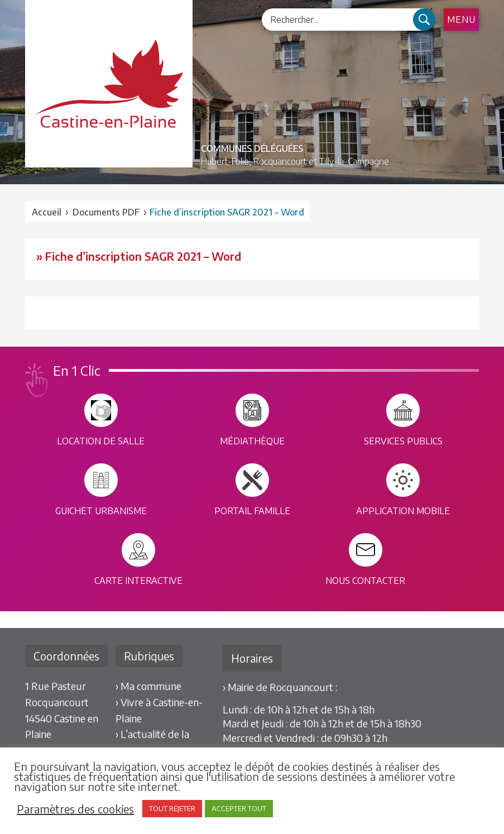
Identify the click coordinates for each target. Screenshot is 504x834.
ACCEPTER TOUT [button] (239, 808)
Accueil (47, 212)
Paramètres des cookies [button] (75, 809)
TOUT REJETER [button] (172, 808)
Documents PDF (106, 212)
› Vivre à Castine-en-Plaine (159, 710)
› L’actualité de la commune (152, 742)
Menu (461, 20)
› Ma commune (148, 686)
